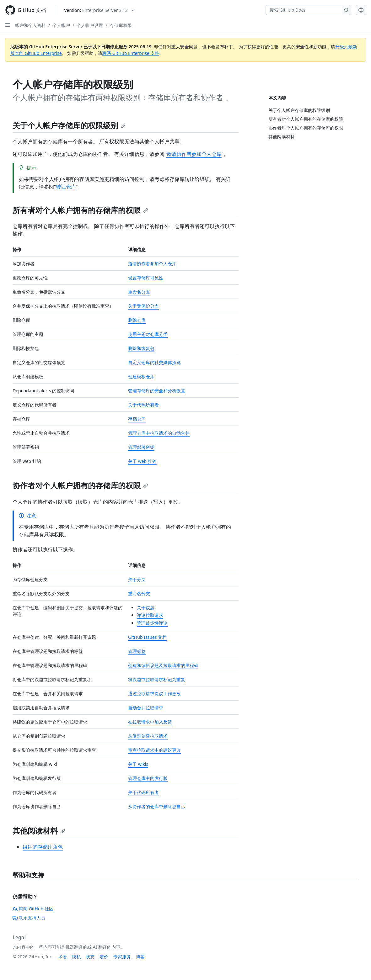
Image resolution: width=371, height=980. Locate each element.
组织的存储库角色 (43, 847)
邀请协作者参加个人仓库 (194, 154)
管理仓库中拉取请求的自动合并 (159, 433)
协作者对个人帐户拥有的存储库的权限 (80, 485)
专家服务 (122, 957)
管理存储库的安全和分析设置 (157, 391)
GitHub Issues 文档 (147, 637)
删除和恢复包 (141, 348)
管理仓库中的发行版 (148, 778)
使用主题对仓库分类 (148, 334)
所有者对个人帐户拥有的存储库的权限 (80, 210)
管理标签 (137, 651)
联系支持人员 (29, 918)
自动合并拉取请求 (146, 708)
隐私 (76, 957)
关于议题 (146, 608)
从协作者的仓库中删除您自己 (157, 806)
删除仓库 (137, 320)
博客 (140, 957)
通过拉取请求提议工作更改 (154, 694)
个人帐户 (61, 25)
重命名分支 (139, 292)
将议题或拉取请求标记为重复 (157, 679)
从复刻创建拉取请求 (148, 736)
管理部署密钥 (141, 447)
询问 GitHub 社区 (33, 909)
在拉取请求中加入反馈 (150, 722)
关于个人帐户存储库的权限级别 (69, 125)
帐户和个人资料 (30, 25)
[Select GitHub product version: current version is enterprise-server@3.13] (99, 10)
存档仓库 (137, 419)
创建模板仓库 (141, 376)
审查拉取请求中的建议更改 (154, 750)
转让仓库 (66, 187)
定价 (104, 957)
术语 (62, 957)
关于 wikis (138, 764)
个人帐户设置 (90, 25)
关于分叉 (137, 579)
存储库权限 (121, 25)
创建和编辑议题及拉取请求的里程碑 (163, 665)
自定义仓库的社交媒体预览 (154, 362)
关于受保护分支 (143, 306)
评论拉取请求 (150, 615)
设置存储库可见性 (146, 278)
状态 (90, 957)
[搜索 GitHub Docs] (304, 10)
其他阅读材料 (39, 831)
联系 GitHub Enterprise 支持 (131, 53)
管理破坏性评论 (152, 623)
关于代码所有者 (143, 405)
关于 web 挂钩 (142, 461)
